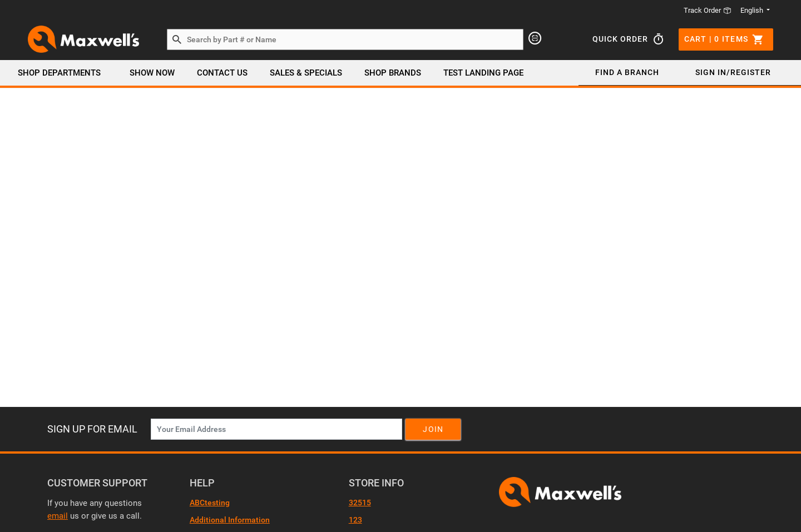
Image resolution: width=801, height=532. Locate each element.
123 (355, 520)
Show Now (152, 73)
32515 (360, 503)
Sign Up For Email (92, 429)
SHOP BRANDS (393, 73)
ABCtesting (210, 503)
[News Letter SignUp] (276, 429)
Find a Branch (627, 72)
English (753, 10)
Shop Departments (59, 73)
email (58, 516)
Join (433, 429)
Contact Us (222, 73)
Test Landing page (483, 73)
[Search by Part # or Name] (177, 40)
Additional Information (230, 520)
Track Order (708, 10)
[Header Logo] (83, 39)
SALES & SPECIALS (306, 73)
